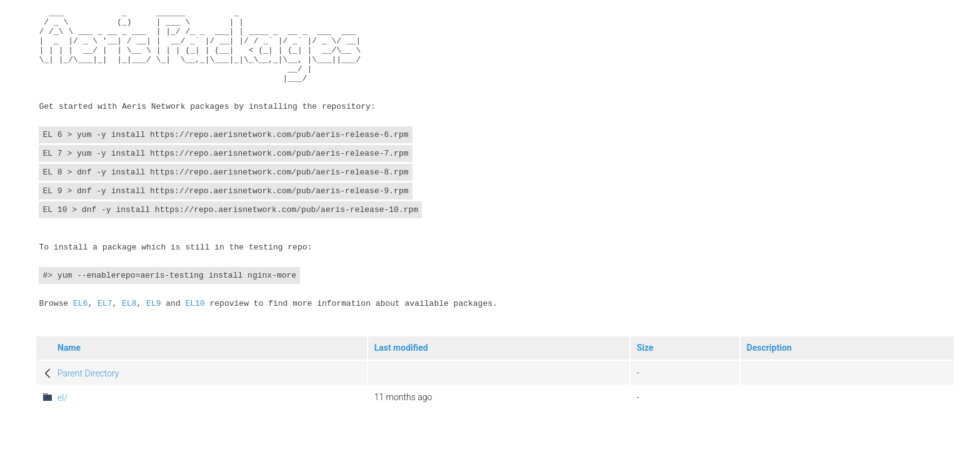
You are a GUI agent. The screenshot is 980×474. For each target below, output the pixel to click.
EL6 (80, 363)
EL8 (129, 363)
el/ (62, 461)
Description (769, 411)
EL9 (153, 363)
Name (69, 411)
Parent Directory (88, 437)
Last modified (401, 411)
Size (645, 411)
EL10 (195, 363)
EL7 (105, 363)
